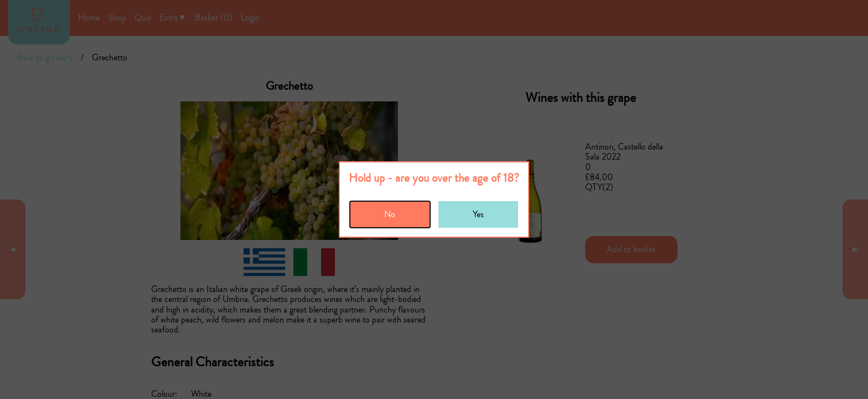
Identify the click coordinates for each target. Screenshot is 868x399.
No (390, 214)
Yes (478, 214)
